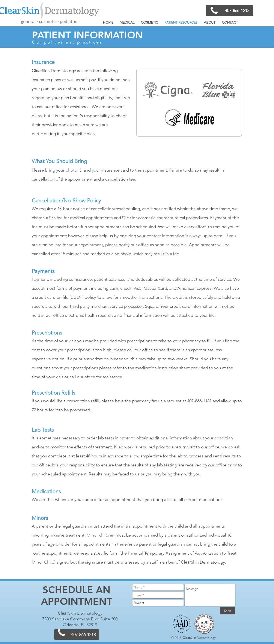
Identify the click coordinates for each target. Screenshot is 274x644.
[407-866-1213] (229, 11)
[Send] (228, 611)
